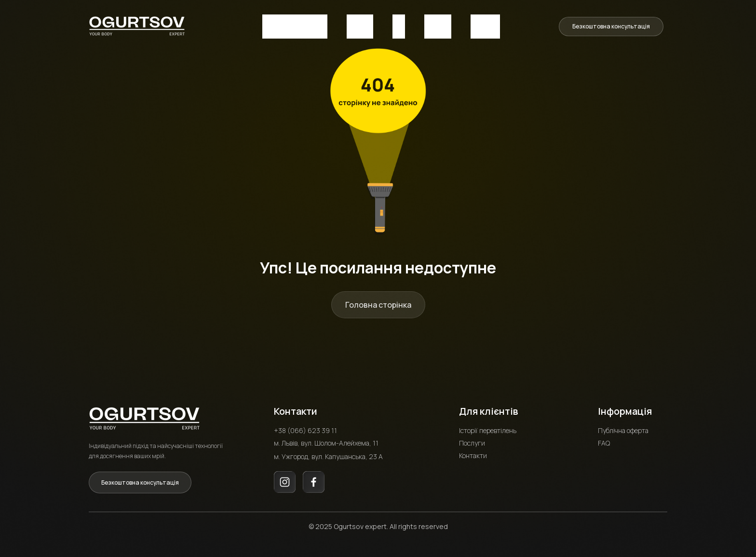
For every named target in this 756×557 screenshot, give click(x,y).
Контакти (485, 25)
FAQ (399, 25)
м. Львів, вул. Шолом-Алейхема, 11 (326, 441)
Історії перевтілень (488, 428)
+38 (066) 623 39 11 (305, 428)
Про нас (360, 25)
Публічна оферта (623, 428)
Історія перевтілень (295, 25)
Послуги (438, 25)
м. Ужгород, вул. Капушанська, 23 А (328, 454)
